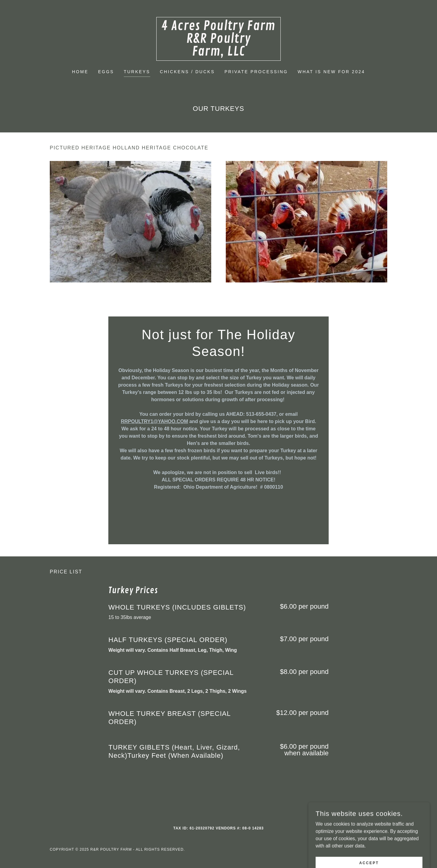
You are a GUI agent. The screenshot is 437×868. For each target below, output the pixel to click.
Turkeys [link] (137, 72)
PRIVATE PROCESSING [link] (256, 72)
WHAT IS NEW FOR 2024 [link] (331, 72)
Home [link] (80, 72)
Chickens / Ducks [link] (187, 72)
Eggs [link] (106, 72)
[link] (218, 54)
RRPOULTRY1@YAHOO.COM (154, 421)
